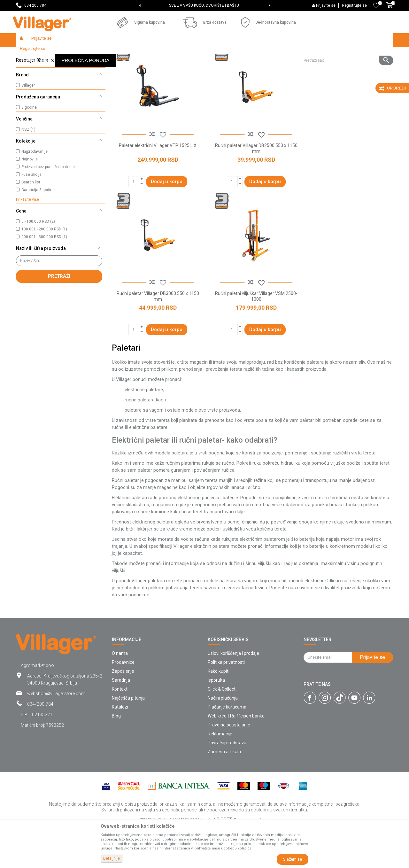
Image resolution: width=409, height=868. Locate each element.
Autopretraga (216, 66)
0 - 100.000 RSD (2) (38, 268)
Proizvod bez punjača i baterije (48, 213)
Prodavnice (123, 704)
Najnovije (30, 206)
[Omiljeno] (376, 5)
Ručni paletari (34, 81)
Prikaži (308, 66)
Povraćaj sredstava (227, 784)
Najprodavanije (35, 198)
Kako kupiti (219, 713)
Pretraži (59, 323)
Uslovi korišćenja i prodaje (233, 695)
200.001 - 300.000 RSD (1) (44, 283)
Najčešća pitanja (128, 740)
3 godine (29, 154)
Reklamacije (220, 775)
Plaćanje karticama (227, 748)
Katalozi (120, 748)
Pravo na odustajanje (229, 766)
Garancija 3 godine (38, 236)
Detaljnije (112, 858)
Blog (116, 757)
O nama (120, 695)
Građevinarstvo (100, 54)
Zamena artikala (224, 793)
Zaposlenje (123, 713)
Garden (74, 54)
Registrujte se (354, 5)
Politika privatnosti (226, 704)
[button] (346, 40)
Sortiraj (246, 66)
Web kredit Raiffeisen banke (236, 757)
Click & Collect (222, 731)
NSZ (28, 176)
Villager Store (28, 54)
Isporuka (216, 722)
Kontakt (120, 731)
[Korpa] (390, 9)
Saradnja (121, 722)
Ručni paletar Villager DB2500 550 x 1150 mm (252, 192)
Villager (28, 132)
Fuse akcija (31, 221)
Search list (31, 229)
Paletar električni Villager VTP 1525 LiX (156, 190)
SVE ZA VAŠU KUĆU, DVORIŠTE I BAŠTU (204, 5)
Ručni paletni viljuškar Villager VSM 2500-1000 (157, 338)
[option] (204, 5)
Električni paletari (37, 90)
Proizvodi (54, 54)
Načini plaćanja (223, 740)
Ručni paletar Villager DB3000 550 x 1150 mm (348, 192)
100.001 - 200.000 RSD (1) (44, 276)
